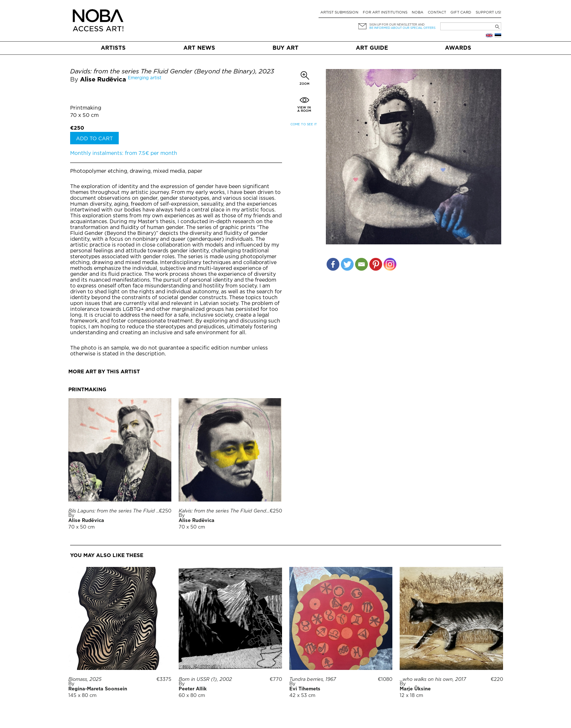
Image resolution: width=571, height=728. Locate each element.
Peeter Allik (193, 689)
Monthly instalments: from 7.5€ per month (124, 153)
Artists (113, 48)
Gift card (461, 13)
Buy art (285, 48)
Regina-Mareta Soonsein (98, 689)
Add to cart (94, 139)
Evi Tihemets (305, 689)
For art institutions (385, 13)
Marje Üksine (415, 689)
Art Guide (372, 48)
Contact (437, 13)
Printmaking (86, 108)
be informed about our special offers (402, 28)
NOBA (418, 13)
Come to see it (304, 124)
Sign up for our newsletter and (397, 25)
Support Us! (488, 13)
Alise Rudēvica (103, 80)
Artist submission (339, 13)
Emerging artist (145, 78)
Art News (199, 48)
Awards (458, 48)
